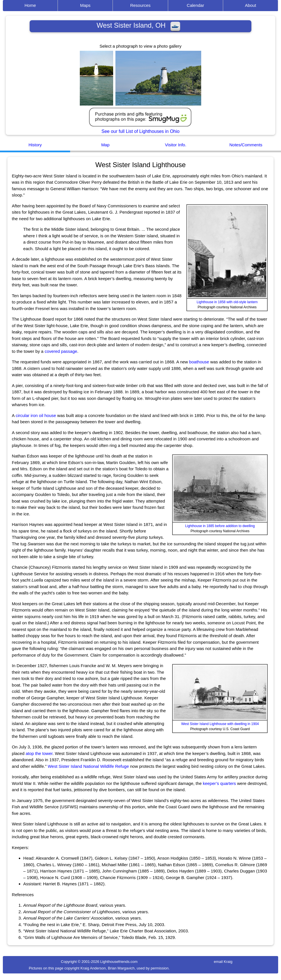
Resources (140, 5)
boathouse (199, 362)
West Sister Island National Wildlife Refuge (88, 766)
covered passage (61, 351)
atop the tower (39, 753)
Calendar (195, 5)
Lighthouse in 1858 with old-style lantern (227, 302)
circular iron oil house (36, 415)
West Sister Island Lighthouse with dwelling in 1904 (220, 724)
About (250, 5)
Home (30, 5)
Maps (85, 5)
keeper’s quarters (219, 783)
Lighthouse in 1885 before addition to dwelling (220, 526)
